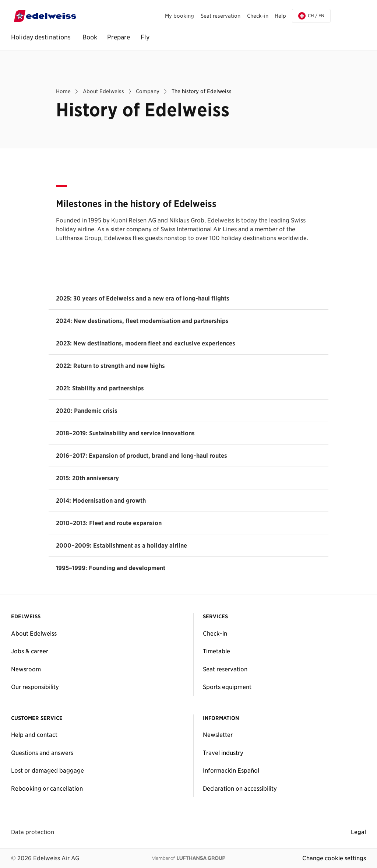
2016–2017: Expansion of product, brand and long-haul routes (142, 456)
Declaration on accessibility (240, 788)
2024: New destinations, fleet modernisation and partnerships (142, 321)
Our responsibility (35, 687)
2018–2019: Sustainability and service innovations (125, 433)
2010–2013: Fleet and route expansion (109, 523)
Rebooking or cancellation (47, 788)
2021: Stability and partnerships (100, 388)
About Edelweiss (34, 633)
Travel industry (223, 753)
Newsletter (218, 735)
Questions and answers (42, 753)
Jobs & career (30, 651)
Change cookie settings (334, 858)
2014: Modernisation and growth (101, 500)
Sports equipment (227, 687)
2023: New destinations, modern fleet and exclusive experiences (146, 343)
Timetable (216, 651)
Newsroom (26, 669)
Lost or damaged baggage (47, 770)
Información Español (231, 770)
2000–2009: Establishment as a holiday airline (121, 545)
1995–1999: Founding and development (111, 568)
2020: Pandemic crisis (87, 411)
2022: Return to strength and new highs (110, 366)
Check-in (215, 633)
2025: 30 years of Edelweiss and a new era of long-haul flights (143, 298)
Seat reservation (225, 669)
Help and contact (34, 735)
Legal (358, 832)
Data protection (33, 832)
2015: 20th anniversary (87, 478)
